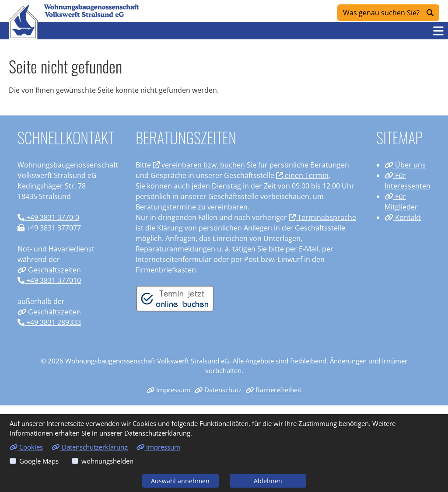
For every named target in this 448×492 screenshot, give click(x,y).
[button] (438, 31)
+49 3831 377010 (49, 280)
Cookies (26, 447)
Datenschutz (218, 390)
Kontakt (403, 217)
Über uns (405, 165)
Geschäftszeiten (49, 270)
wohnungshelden (107, 461)
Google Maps (39, 461)
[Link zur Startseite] (23, 22)
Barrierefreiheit (274, 390)
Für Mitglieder (401, 202)
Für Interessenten (408, 181)
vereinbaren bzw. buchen (199, 165)
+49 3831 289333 (49, 322)
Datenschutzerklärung (89, 447)
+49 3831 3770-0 (48, 217)
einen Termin (302, 175)
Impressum (168, 390)
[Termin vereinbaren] (175, 298)
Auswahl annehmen (180, 481)
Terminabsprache (322, 217)
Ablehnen (268, 481)
